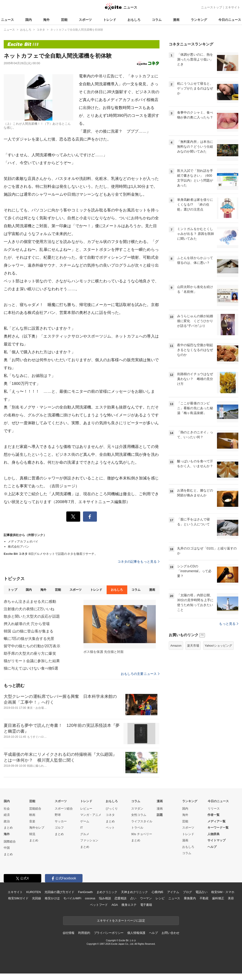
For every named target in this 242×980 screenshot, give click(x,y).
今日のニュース (230, 20)
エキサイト (233, 7)
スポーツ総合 (64, 809)
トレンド (110, 20)
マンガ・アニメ (91, 815)
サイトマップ (217, 840)
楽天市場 (193, 646)
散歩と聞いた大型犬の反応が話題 (32, 616)
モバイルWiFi (72, 898)
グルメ (85, 834)
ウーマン (146, 898)
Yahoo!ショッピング (218, 646)
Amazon (176, 646)
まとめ (8, 828)
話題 (160, 815)
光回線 (37, 898)
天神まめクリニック (134, 892)
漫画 (176, 20)
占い (133, 898)
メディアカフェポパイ (23, 541)
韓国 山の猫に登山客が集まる (29, 631)
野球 (58, 815)
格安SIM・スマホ (223, 892)
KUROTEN (33, 892)
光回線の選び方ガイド (59, 892)
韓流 (32, 834)
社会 (7, 809)
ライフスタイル (142, 821)
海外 (46, 20)
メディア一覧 (217, 821)
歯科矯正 (218, 898)
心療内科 (158, 892)
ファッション (89, 840)
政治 (7, 821)
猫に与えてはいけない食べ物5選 (31, 668)
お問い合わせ (170, 933)
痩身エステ (129, 905)
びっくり (112, 809)
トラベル (137, 828)
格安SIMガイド (18, 898)
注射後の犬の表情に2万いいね (29, 609)
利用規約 (84, 933)
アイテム (173, 892)
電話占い (201, 892)
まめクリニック (107, 892)
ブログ (187, 892)
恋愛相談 (120, 898)
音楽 (32, 821)
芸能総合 (35, 809)
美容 (231, 898)
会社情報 (68, 933)
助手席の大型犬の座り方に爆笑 (30, 653)
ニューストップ (212, 7)
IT (82, 828)
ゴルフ (59, 828)
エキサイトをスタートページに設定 (121, 921)
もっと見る (229, 624)
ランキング (199, 20)
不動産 (204, 898)
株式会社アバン (19, 547)
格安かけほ (52, 898)
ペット (110, 828)
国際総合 (10, 841)
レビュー (86, 809)
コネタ (110, 815)
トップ (12, 590)
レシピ (160, 898)
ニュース (7, 20)
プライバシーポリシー (109, 933)
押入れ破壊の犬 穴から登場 (27, 624)
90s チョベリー (142, 834)
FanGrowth (85, 892)
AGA (115, 905)
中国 (7, 848)
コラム (157, 20)
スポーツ (85, 20)
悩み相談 (105, 898)
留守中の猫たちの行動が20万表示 (32, 646)
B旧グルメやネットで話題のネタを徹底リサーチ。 (51, 554)
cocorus (90, 898)
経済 (7, 815)
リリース (214, 809)
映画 (32, 815)
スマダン (137, 809)
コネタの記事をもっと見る (139, 562)
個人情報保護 (136, 933)
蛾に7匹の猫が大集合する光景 (29, 639)
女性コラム (139, 815)
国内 (29, 20)
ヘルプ (212, 847)
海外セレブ (37, 828)
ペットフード (99, 905)
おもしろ (134, 20)
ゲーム (85, 821)
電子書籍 (146, 905)
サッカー (61, 821)
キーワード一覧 (218, 828)
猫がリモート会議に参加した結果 (32, 661)
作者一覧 (213, 815)
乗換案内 (190, 898)
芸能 (64, 20)
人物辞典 (213, 834)
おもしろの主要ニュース (140, 674)
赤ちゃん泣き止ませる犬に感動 (30, 602)
